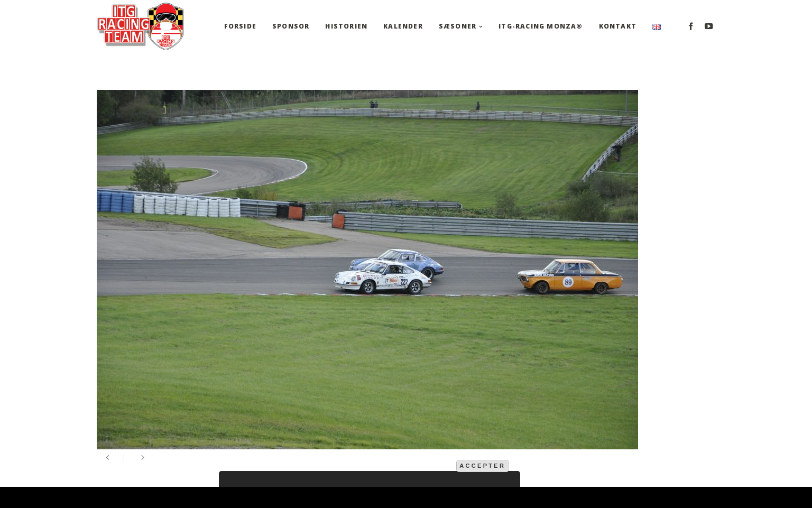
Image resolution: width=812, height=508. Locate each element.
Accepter (482, 466)
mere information (420, 465)
